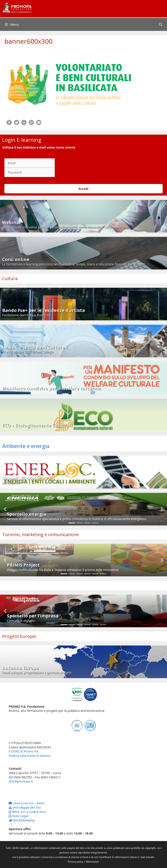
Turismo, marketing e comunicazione (41, 534)
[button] (5, 509)
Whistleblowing (22, 820)
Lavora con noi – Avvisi (27, 803)
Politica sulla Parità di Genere (29, 756)
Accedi (83, 189)
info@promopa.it (21, 781)
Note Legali (19, 816)
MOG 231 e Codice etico (27, 812)
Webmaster (93, 862)
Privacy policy (76, 862)
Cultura (10, 278)
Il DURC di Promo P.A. (24, 751)
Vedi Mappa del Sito (25, 807)
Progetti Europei (19, 636)
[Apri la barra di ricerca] (161, 24)
